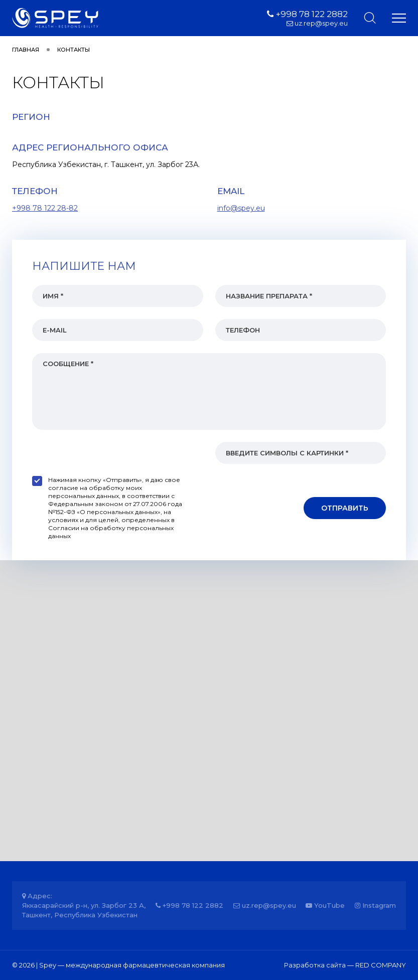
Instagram (375, 905)
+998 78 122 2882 (307, 14)
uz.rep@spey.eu (317, 23)
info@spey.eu (241, 208)
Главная (26, 50)
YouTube (325, 905)
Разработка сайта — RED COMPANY (345, 965)
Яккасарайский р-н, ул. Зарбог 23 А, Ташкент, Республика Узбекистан (84, 910)
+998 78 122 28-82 (45, 208)
